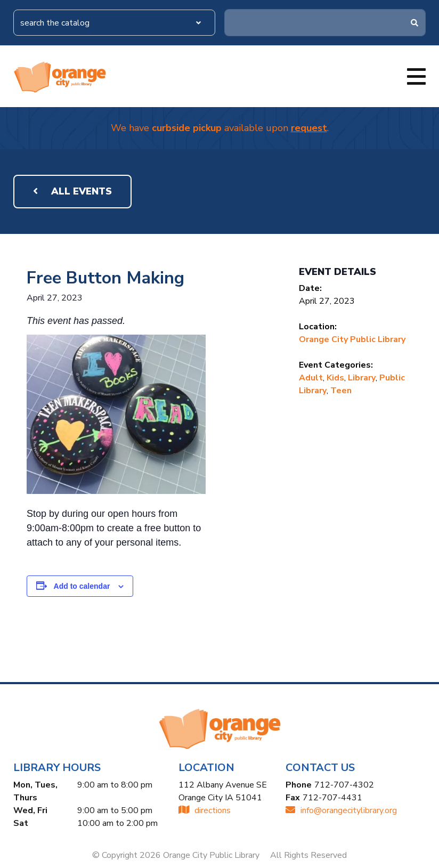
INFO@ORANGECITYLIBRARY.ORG (341, 810)
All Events (72, 191)
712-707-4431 (332, 798)
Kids (335, 378)
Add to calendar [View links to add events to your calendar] (82, 586)
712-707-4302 (344, 785)
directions (205, 810)
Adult (311, 378)
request (309, 128)
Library (362, 378)
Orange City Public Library (352, 339)
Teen (341, 391)
